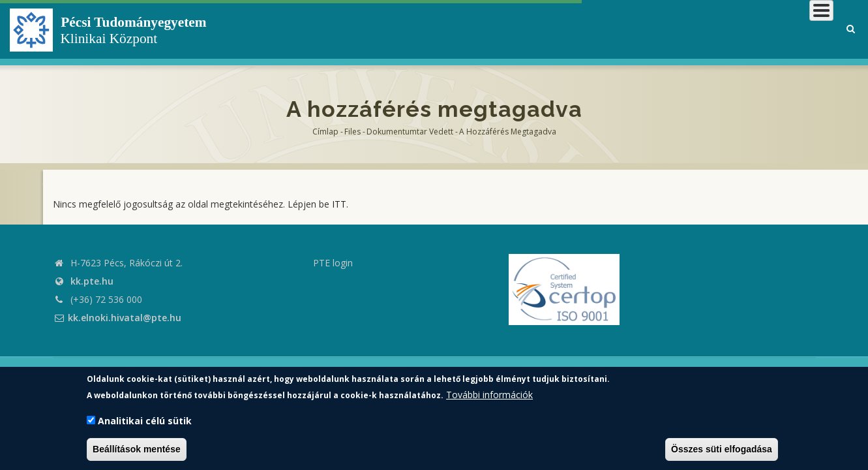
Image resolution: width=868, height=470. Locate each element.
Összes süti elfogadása (722, 449)
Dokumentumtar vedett (410, 132)
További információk (489, 395)
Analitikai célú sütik (145, 421)
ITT (339, 204)
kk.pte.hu (92, 281)
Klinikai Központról (486, 29)
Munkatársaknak (781, 29)
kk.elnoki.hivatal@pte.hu (117, 318)
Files (352, 132)
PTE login (333, 263)
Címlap (325, 132)
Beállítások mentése (137, 449)
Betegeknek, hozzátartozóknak (637, 29)
